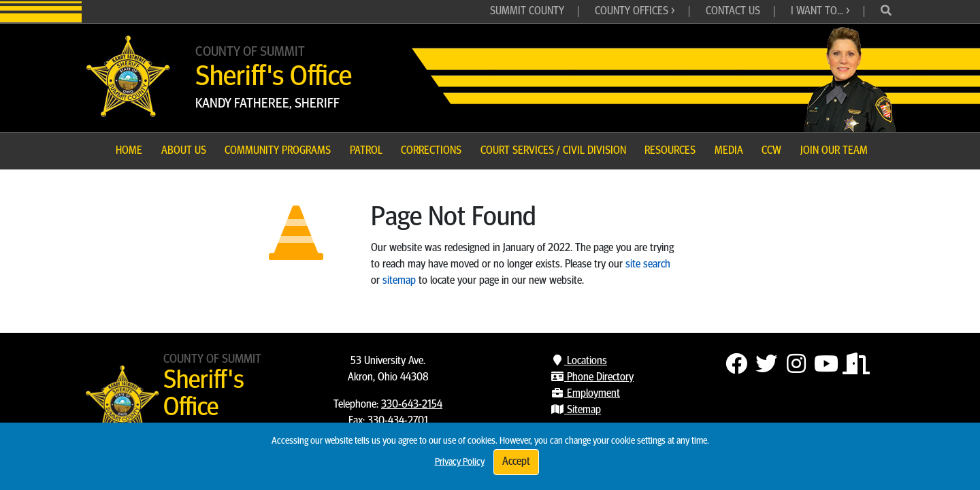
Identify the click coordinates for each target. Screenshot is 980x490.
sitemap (399, 281)
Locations (579, 361)
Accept (516, 462)
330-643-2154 (412, 405)
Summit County (527, 12)
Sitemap (576, 410)
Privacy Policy (460, 462)
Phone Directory (592, 378)
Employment (585, 394)
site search (648, 265)
